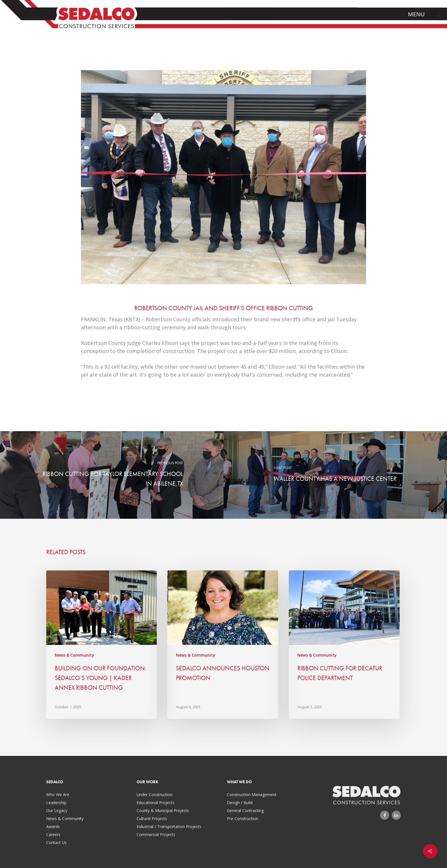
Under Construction (155, 795)
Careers (53, 834)
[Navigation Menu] (434, 14)
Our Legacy (57, 811)
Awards (53, 826)
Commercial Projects (156, 834)
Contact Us (56, 842)
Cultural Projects (152, 818)
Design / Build (240, 803)
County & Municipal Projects (163, 811)
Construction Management (252, 795)
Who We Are (58, 795)
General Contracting (245, 811)
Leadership (56, 803)
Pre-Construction (243, 818)
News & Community (74, 655)
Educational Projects (156, 803)
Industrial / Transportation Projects (169, 826)
